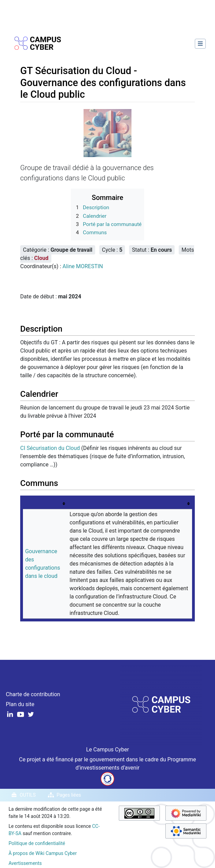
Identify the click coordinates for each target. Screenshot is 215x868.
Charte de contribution (33, 694)
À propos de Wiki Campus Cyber (43, 853)
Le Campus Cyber (107, 750)
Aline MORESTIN (83, 266)
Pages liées (69, 795)
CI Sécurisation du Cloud (50, 448)
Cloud (41, 258)
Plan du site (20, 704)
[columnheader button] (45, 504)
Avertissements (25, 863)
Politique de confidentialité (37, 843)
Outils (28, 795)
